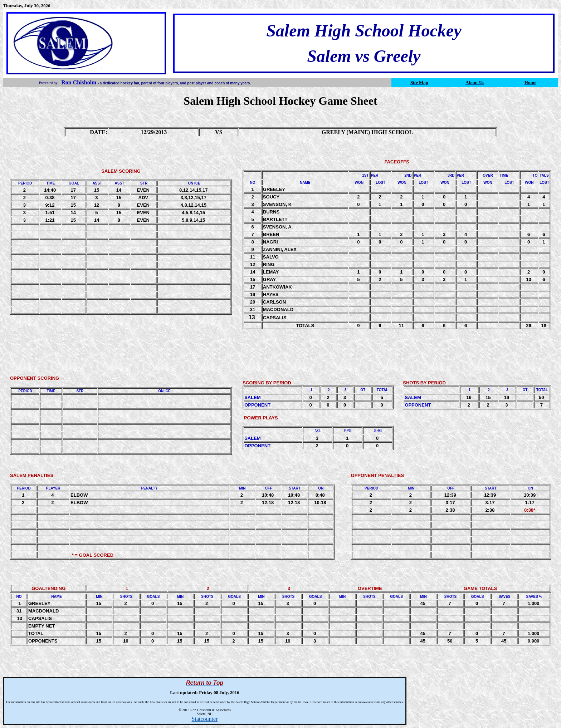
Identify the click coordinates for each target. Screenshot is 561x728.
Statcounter (205, 719)
